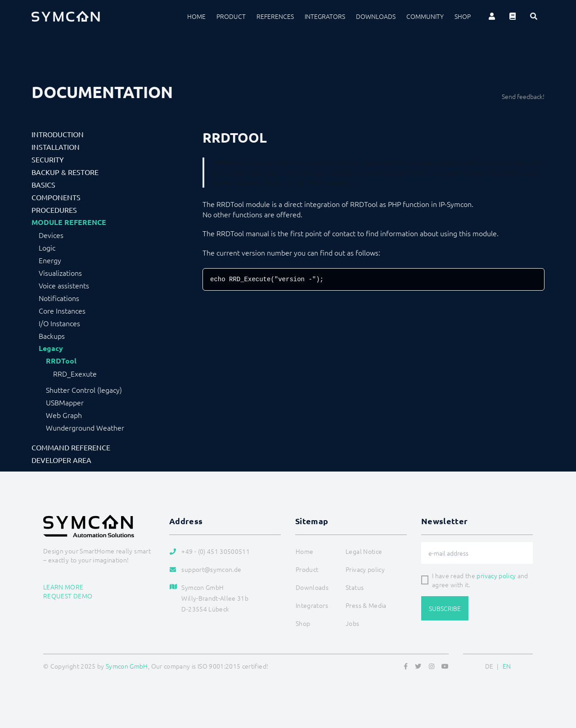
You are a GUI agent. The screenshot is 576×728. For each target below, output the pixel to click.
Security (48, 159)
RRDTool (61, 361)
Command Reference (71, 447)
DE (489, 666)
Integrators (325, 16)
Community (425, 16)
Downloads (376, 16)
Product (231, 16)
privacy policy (496, 575)
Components (56, 197)
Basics (43, 184)
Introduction (58, 134)
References (275, 16)
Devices (51, 235)
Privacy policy (365, 569)
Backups (52, 336)
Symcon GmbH (127, 666)
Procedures (54, 210)
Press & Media (366, 605)
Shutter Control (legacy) (84, 390)
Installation (56, 147)
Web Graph (64, 415)
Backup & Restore (65, 172)
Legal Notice (364, 551)
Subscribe (445, 608)
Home (196, 16)
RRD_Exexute (75, 373)
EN (507, 666)
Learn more (63, 587)
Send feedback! (523, 96)
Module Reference (69, 222)
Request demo (68, 596)
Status (355, 587)
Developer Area (61, 460)
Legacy (51, 348)
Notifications (59, 298)
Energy (50, 260)
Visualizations (60, 273)
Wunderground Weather (85, 427)
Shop (463, 16)
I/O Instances (59, 323)
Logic (47, 247)
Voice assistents (64, 285)
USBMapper (65, 402)
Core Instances (62, 310)
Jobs (352, 623)
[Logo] (66, 16)
